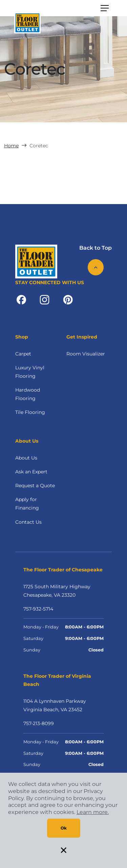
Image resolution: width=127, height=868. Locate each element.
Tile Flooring (30, 412)
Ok (64, 828)
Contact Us (28, 522)
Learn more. (93, 812)
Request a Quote (35, 486)
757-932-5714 (38, 609)
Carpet (23, 354)
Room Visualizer (86, 354)
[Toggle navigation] (105, 8)
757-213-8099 (39, 723)
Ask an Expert (31, 472)
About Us (26, 458)
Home (11, 146)
